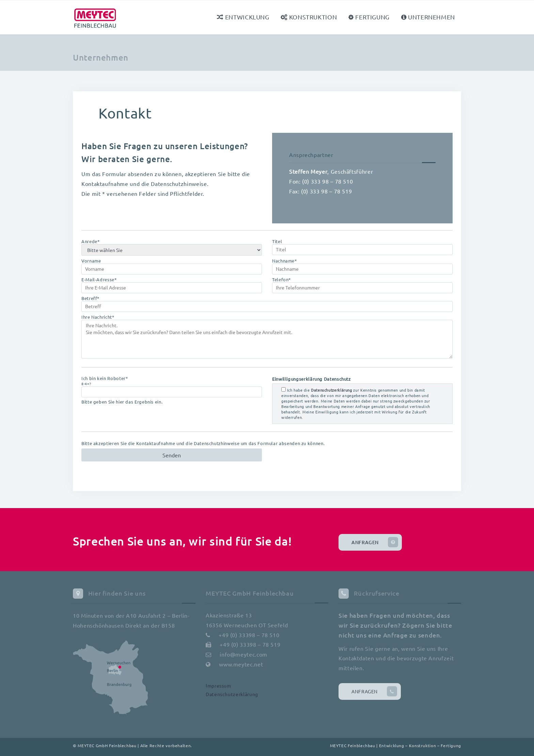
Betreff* (267, 304)
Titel (362, 247)
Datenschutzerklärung (232, 694)
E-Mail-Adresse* (172, 285)
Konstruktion (309, 17)
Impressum (218, 686)
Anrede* (172, 247)
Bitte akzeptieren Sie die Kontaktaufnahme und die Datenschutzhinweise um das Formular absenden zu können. (203, 443)
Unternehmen (428, 17)
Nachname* (362, 266)
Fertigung (369, 17)
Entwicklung (243, 17)
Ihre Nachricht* (267, 336)
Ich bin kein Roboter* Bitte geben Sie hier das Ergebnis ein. (172, 390)
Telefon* (362, 285)
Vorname (172, 266)
